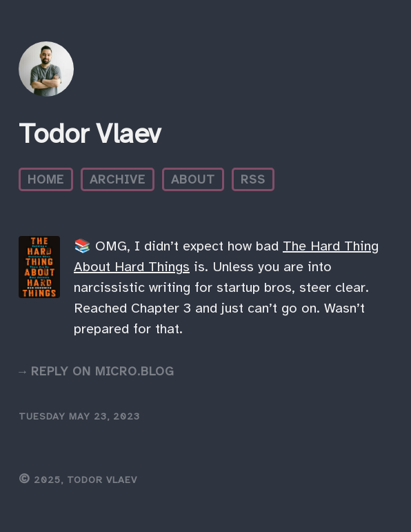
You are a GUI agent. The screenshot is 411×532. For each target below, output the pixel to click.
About (193, 179)
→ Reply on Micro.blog (97, 371)
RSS (253, 179)
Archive (118, 179)
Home (46, 179)
